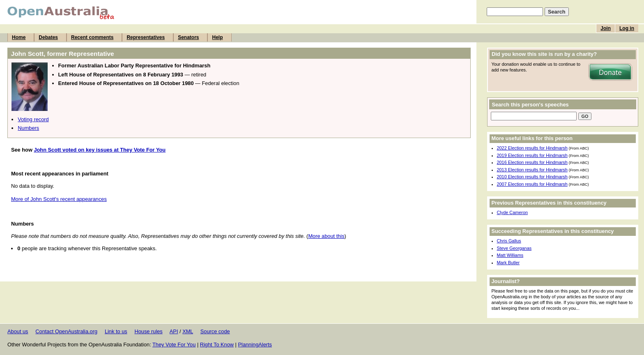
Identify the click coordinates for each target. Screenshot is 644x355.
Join (606, 28)
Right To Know (217, 345)
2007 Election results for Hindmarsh (532, 184)
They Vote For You (174, 345)
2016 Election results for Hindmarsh (532, 162)
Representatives (146, 37)
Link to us (116, 331)
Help (217, 37)
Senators (188, 37)
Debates (48, 37)
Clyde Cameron (513, 212)
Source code (215, 331)
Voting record (33, 119)
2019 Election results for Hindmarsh (532, 155)
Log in (627, 28)
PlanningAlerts (255, 345)
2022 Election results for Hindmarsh (532, 148)
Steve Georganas (514, 248)
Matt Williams (510, 255)
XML (188, 331)
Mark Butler (508, 263)
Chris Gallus (509, 241)
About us (18, 331)
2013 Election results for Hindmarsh (532, 170)
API (174, 331)
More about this (326, 236)
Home (19, 37)
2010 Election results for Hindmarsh (532, 177)
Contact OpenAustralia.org (66, 331)
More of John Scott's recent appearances (59, 199)
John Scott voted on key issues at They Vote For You (100, 150)
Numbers (28, 128)
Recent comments (92, 37)
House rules (148, 331)
